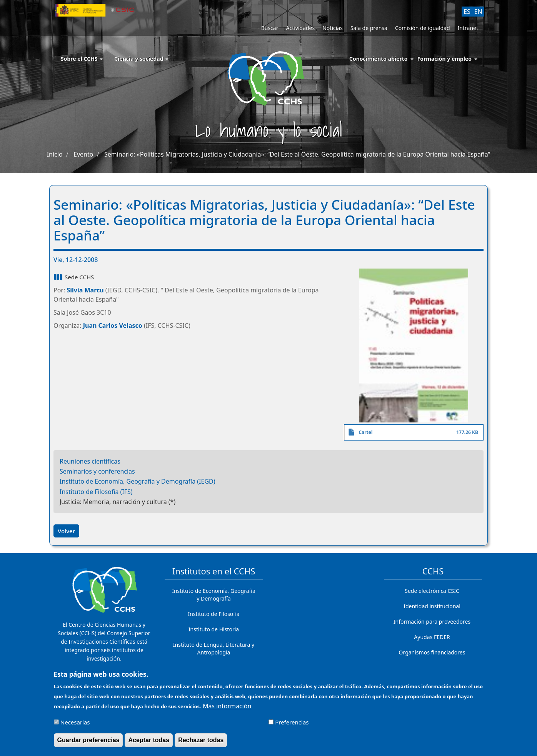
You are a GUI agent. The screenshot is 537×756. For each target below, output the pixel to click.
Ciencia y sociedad (141, 59)
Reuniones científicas (90, 461)
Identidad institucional (432, 606)
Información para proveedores (432, 622)
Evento (83, 154)
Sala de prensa (369, 28)
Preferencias (292, 724)
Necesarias (75, 724)
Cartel (365, 432)
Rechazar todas (201, 742)
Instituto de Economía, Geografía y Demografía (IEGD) (138, 481)
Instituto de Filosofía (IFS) (96, 492)
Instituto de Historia (214, 629)
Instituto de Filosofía (213, 614)
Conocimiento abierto (379, 59)
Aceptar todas (149, 742)
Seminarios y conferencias (97, 471)
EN (478, 12)
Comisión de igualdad (423, 28)
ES (467, 12)
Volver (66, 531)
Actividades (300, 28)
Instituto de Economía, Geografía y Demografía (214, 595)
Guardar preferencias (88, 742)
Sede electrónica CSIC (432, 591)
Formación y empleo (444, 59)
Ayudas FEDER (432, 637)
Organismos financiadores (432, 652)
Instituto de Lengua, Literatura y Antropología (214, 648)
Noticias (333, 28)
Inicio (55, 154)
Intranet (468, 28)
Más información (227, 708)
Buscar (270, 28)
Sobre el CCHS (82, 59)
